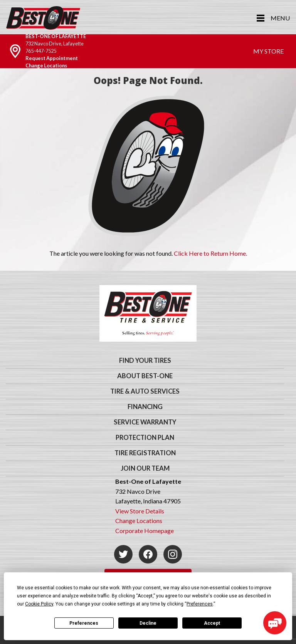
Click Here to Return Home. (210, 253)
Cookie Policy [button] (39, 604)
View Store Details (140, 511)
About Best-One (145, 376)
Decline (148, 623)
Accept (212, 623)
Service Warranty (145, 422)
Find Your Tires (145, 361)
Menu (280, 18)
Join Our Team (145, 468)
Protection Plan (145, 438)
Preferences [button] (200, 604)
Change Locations (46, 65)
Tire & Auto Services (145, 391)
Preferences (84, 623)
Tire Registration (145, 453)
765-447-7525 (41, 51)
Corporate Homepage (145, 531)
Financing (145, 407)
